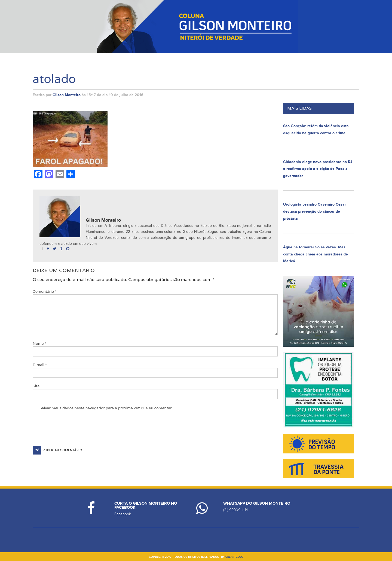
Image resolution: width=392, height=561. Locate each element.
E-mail (40, 365)
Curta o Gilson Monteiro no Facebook (146, 505)
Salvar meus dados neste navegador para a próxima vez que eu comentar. (106, 408)
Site (36, 386)
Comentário (45, 291)
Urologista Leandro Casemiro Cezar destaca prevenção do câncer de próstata (315, 211)
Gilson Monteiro (67, 95)
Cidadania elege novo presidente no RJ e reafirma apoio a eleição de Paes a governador (318, 169)
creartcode (234, 557)
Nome (39, 343)
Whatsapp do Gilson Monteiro (257, 503)
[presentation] (74, 432)
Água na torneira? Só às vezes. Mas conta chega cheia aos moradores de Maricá (316, 254)
